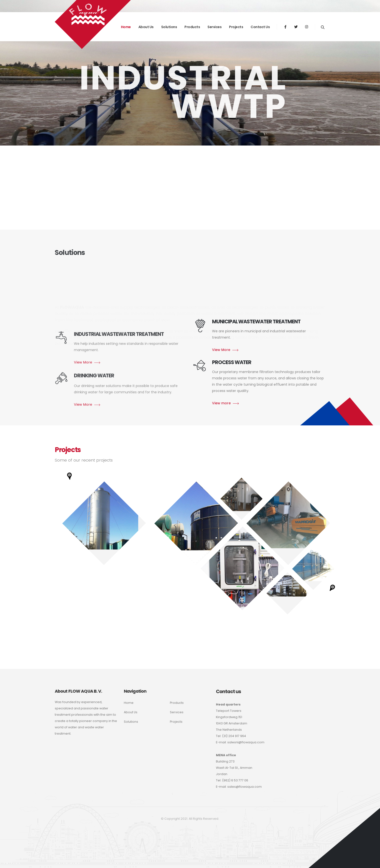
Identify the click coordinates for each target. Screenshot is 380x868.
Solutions (169, 27)
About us (146, 27)
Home (129, 703)
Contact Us (260, 27)
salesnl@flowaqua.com (246, 742)
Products (192, 27)
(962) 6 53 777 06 (235, 780)
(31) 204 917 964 (234, 736)
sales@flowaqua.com (245, 787)
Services (214, 27)
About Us (131, 712)
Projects (236, 27)
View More (221, 412)
